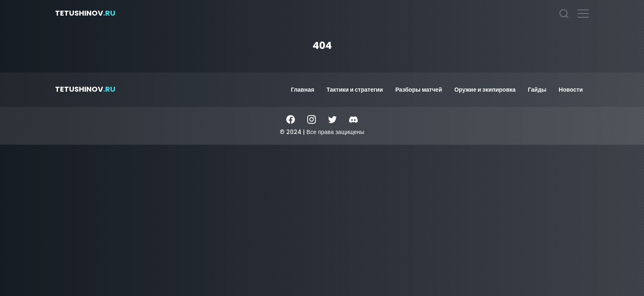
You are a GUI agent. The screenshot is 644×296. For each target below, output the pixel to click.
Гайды (537, 90)
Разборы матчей (419, 90)
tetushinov (85, 13)
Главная (302, 90)
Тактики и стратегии (355, 90)
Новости (571, 90)
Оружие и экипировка (485, 90)
